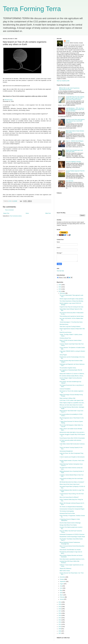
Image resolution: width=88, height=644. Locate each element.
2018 (60, 609)
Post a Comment (9, 210)
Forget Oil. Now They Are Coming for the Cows (71, 307)
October (62, 579)
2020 (60, 604)
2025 (60, 285)
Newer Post (6, 213)
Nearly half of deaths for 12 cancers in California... (72, 374)
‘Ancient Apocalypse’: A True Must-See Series (71, 322)
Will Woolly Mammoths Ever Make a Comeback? (72, 482)
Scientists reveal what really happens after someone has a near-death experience (75, 121)
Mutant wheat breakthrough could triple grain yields (74, 151)
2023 (60, 289)
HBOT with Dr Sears (65, 571)
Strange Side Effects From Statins (68, 525)
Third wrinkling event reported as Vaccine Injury (72, 316)
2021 (60, 602)
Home (27, 213)
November (63, 577)
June (61, 588)
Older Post (48, 213)
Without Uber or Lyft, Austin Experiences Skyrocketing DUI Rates (69, 89)
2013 (60, 620)
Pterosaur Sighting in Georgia (73, 162)
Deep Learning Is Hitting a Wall (67, 398)
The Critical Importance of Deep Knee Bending (71, 301)
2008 (60, 631)
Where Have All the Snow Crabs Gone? (70, 484)
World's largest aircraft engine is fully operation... (72, 299)
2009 (60, 629)
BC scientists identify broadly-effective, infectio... (72, 376)
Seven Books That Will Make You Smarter (70, 550)
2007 (60, 633)
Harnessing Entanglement (66, 451)
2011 (60, 624)
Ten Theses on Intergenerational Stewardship (71, 507)
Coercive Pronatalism (65, 389)
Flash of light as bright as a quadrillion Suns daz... (72, 403)
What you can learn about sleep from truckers (71, 405)
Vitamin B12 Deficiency (65, 568)
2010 (60, 627)
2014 (60, 618)
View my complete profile (63, 81)
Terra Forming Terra (32, 9)
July (61, 586)
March (62, 595)
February (62, 597)
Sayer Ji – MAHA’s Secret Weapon (75, 141)
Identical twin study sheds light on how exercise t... (72, 432)
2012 (60, 622)
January (62, 599)
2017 (60, 611)
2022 (60, 291)
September (63, 582)
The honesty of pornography (67, 511)
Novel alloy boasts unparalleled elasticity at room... (72, 559)
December (63, 293)
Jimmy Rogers (63, 355)
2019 (60, 607)
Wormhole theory (64, 324)
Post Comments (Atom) (16, 216)
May (61, 590)
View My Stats (60, 271)
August (62, 584)
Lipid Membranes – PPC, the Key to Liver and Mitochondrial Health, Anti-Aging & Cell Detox (75, 110)
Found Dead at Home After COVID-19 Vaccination (72, 438)
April (61, 593)
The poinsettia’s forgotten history (68, 368)
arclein (68, 41)
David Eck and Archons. (66, 332)
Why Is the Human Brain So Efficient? (69, 497)
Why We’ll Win (70, 181)
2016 (60, 613)
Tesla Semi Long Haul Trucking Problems (70, 327)
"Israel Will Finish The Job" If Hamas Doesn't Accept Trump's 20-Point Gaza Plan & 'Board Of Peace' (75, 98)
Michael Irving (8, 100)
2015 (60, 615)
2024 (60, 287)
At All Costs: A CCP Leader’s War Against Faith (71, 400)
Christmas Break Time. (65, 338)
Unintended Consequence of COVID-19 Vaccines (72, 534)
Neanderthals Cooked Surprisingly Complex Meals (72, 537)
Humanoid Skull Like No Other (67, 513)
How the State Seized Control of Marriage (70, 523)
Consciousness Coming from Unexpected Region (72, 509)
